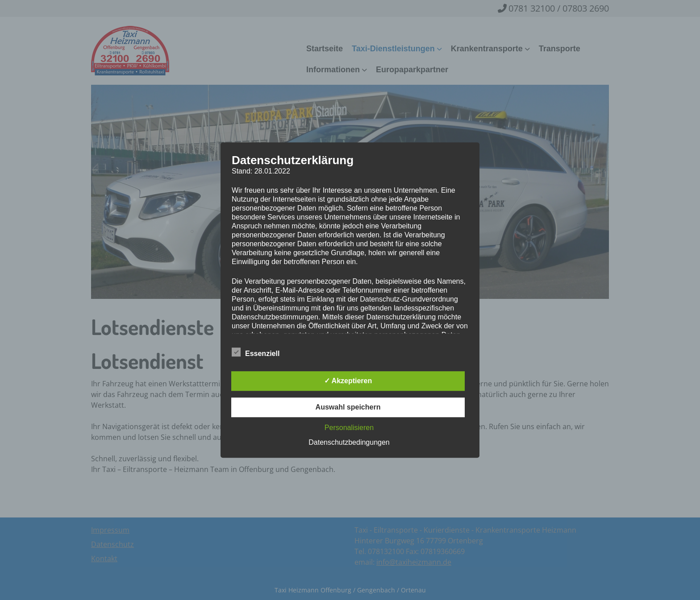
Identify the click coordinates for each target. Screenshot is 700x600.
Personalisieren (349, 428)
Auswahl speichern (348, 407)
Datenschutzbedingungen (349, 442)
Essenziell (256, 352)
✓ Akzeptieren (348, 381)
